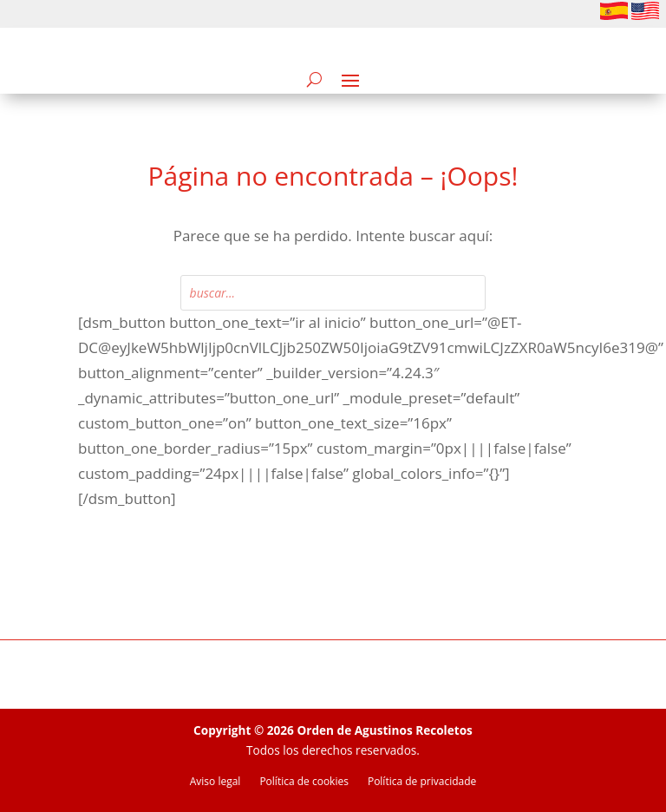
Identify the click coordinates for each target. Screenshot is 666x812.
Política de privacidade (422, 782)
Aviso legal (215, 782)
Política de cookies (304, 782)
